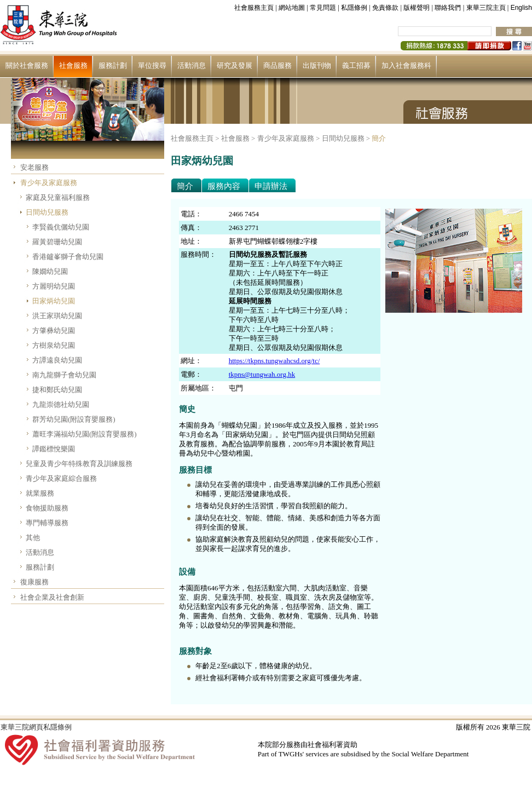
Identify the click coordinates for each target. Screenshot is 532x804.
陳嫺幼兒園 (50, 271)
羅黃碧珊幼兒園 (57, 242)
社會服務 (73, 65)
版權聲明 (417, 8)
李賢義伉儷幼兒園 (61, 227)
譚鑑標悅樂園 (54, 449)
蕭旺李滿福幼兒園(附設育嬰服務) (85, 434)
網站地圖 (292, 8)
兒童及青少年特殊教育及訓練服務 (79, 464)
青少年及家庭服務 (49, 183)
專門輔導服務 (47, 523)
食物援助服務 (47, 508)
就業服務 (40, 493)
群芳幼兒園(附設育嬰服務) (74, 419)
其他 (33, 538)
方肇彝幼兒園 (54, 331)
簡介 (379, 138)
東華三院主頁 (486, 8)
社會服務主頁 (254, 8)
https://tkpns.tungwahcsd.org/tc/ (274, 361)
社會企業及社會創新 (52, 597)
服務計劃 (113, 65)
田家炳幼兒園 (54, 301)
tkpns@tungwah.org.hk (262, 374)
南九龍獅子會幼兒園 (64, 375)
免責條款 (385, 8)
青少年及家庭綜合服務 (61, 478)
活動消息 (192, 65)
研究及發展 (235, 65)
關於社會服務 (27, 65)
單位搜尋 (152, 65)
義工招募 (356, 65)
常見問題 (323, 8)
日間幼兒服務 (47, 212)
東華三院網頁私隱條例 (36, 727)
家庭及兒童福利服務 (58, 197)
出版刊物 (317, 65)
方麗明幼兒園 (54, 286)
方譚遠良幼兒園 (57, 360)
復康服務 (34, 582)
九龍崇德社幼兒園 (61, 404)
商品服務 (277, 65)
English (521, 8)
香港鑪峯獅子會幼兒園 (68, 257)
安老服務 (34, 167)
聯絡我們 (448, 8)
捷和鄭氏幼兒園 (57, 390)
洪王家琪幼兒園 (57, 316)
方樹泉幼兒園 (54, 345)
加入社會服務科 (406, 65)
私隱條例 (354, 8)
